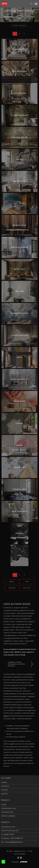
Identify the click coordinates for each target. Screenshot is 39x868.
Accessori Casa (9, 17)
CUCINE (4, 805)
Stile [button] (27, 582)
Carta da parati (20, 17)
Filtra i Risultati (19, 26)
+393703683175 (16, 838)
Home (19, 15)
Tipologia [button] (12, 588)
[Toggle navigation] (36, 4)
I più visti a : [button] (27, 588)
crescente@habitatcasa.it (14, 842)
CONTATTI (4, 794)
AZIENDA (4, 782)
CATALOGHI (5, 786)
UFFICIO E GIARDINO (8, 816)
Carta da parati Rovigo (26, 18)
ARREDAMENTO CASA (9, 808)
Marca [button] (12, 582)
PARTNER (4, 790)
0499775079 (9, 834)
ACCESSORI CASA (7, 812)
